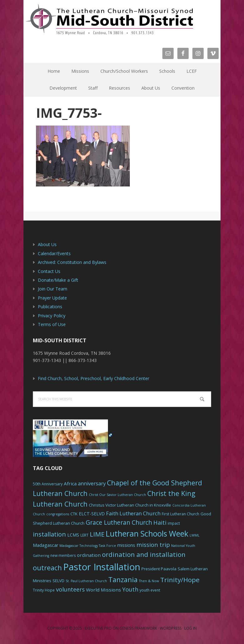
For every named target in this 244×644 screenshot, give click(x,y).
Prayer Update (52, 298)
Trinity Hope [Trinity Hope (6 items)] (44, 590)
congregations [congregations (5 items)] (58, 514)
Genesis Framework (138, 628)
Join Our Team (53, 289)
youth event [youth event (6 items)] (150, 590)
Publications (50, 307)
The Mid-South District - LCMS (109, 20)
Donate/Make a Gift (58, 280)
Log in (191, 628)
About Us (47, 244)
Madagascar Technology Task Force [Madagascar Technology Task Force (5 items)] (88, 546)
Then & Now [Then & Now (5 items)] (149, 581)
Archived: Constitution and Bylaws (72, 262)
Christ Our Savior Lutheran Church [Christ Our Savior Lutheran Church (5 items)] (117, 495)
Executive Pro (98, 628)
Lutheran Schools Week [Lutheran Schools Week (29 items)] (147, 533)
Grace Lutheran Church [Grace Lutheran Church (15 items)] (119, 522)
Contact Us (49, 271)
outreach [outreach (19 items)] (47, 568)
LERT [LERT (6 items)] (84, 535)
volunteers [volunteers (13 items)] (70, 589)
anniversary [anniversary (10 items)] (92, 483)
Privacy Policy (52, 316)
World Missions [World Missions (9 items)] (104, 590)
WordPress (171, 628)
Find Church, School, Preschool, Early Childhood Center (94, 378)
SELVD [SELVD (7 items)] (58, 581)
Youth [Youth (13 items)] (130, 589)
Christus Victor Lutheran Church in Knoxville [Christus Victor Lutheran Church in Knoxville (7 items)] (130, 505)
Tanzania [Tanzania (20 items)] (123, 580)
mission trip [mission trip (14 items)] (153, 545)
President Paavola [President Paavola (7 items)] (159, 569)
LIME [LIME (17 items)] (97, 534)
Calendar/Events (54, 253)
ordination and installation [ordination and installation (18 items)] (144, 554)
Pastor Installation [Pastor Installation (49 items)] (102, 567)
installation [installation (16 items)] (49, 534)
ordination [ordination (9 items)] (89, 555)
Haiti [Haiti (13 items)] (160, 523)
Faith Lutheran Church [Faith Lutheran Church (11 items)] (133, 513)
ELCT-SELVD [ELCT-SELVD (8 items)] (92, 514)
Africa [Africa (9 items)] (70, 483)
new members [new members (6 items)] (63, 555)
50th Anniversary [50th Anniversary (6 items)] (48, 484)
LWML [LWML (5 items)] (195, 535)
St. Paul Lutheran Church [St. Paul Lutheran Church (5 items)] (86, 581)
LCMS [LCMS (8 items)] (73, 535)
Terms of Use (52, 324)
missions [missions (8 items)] (126, 545)
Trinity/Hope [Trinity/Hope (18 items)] (180, 580)
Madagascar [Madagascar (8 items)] (46, 545)
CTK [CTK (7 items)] (74, 514)
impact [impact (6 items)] (174, 523)
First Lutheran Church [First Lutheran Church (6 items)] (180, 514)
